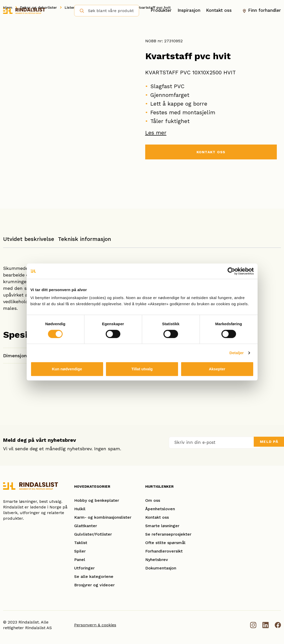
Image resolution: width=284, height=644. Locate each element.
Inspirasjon (189, 11)
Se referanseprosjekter (168, 534)
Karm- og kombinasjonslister (103, 517)
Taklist (81, 543)
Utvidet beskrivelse (29, 239)
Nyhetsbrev (157, 560)
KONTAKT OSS (211, 153)
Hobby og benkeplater (97, 500)
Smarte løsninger (162, 526)
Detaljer (237, 353)
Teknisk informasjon (85, 239)
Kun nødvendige (67, 369)
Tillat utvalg (142, 369)
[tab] (29, 242)
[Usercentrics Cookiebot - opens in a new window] (231, 271)
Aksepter (217, 369)
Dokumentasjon (161, 568)
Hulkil (80, 509)
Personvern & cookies (95, 625)
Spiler (80, 551)
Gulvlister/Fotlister (93, 534)
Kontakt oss (219, 11)
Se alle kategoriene (94, 576)
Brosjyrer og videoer (94, 585)
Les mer (156, 133)
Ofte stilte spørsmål (165, 543)
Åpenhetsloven (160, 509)
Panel (80, 560)
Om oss (153, 500)
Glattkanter (86, 526)
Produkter (161, 11)
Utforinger (84, 568)
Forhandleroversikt (164, 551)
